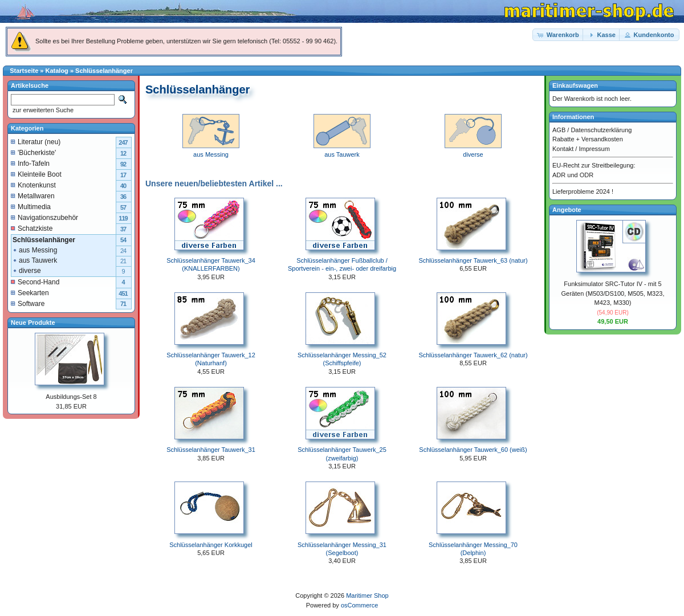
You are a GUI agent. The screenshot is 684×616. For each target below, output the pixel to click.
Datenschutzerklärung (601, 130)
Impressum (594, 149)
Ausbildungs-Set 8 (71, 397)
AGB (559, 130)
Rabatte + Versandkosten (588, 139)
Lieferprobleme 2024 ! (583, 191)
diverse (27, 271)
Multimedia (31, 207)
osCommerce (359, 605)
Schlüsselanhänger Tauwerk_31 (211, 450)
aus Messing (34, 250)
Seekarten (30, 293)
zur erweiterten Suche (42, 110)
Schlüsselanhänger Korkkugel (211, 545)
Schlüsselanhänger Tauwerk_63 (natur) (473, 260)
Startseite (24, 71)
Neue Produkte (33, 323)
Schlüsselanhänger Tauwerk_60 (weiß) (473, 450)
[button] (559, 35)
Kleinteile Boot (36, 174)
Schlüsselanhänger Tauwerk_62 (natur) (473, 355)
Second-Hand (35, 282)
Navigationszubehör (44, 218)
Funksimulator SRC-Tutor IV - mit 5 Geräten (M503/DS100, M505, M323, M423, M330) (613, 293)
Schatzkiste (32, 229)
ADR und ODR (573, 175)
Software (28, 304)
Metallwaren (33, 196)
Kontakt (563, 149)
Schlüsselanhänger (104, 71)
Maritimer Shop (367, 595)
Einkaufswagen (575, 85)
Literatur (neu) (36, 142)
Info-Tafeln (30, 164)
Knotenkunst (33, 185)
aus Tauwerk (34, 260)
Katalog (57, 71)
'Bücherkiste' (33, 153)
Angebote (567, 210)
